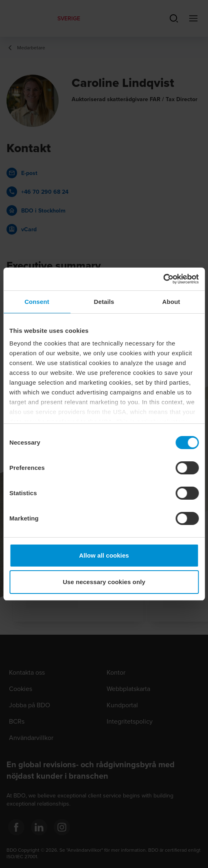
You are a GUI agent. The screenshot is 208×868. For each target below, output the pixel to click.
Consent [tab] (37, 302)
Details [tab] (104, 302)
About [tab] (171, 302)
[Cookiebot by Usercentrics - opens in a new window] (163, 279)
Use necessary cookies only (104, 582)
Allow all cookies (104, 555)
